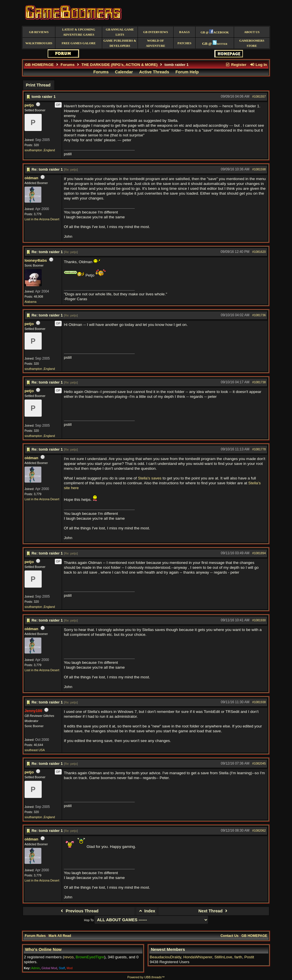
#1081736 (259, 315)
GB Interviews (155, 32)
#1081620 (259, 252)
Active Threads (154, 72)
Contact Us (229, 936)
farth (238, 957)
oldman (31, 178)
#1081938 (259, 702)
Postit (249, 957)
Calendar (124, 72)
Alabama (31, 302)
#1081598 (259, 169)
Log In (258, 65)
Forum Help (187, 72)
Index (147, 911)
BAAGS (185, 32)
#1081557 (259, 96)
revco (69, 957)
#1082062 (259, 830)
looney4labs (36, 260)
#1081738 (259, 382)
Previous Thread (79, 911)
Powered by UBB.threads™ (146, 977)
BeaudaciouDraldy (165, 957)
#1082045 (259, 763)
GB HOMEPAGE (39, 65)
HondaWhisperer (198, 957)
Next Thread (214, 911)
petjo (29, 105)
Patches (185, 43)
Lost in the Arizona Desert (42, 219)
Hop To (89, 920)
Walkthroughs (39, 43)
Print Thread (38, 85)
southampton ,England (40, 150)
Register (236, 65)
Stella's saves (150, 478)
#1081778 (259, 449)
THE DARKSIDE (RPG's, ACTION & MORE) (119, 65)
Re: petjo (71, 170)
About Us (252, 32)
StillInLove (223, 957)
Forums (68, 65)
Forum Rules (35, 936)
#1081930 (259, 620)
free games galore (79, 43)
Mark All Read (60, 936)
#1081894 (259, 553)
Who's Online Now (43, 949)
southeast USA (35, 750)
